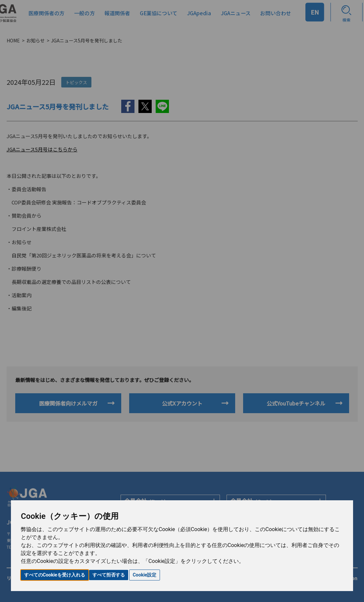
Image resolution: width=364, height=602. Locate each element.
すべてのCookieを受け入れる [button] (55, 575)
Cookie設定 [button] (145, 575)
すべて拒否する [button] (109, 575)
